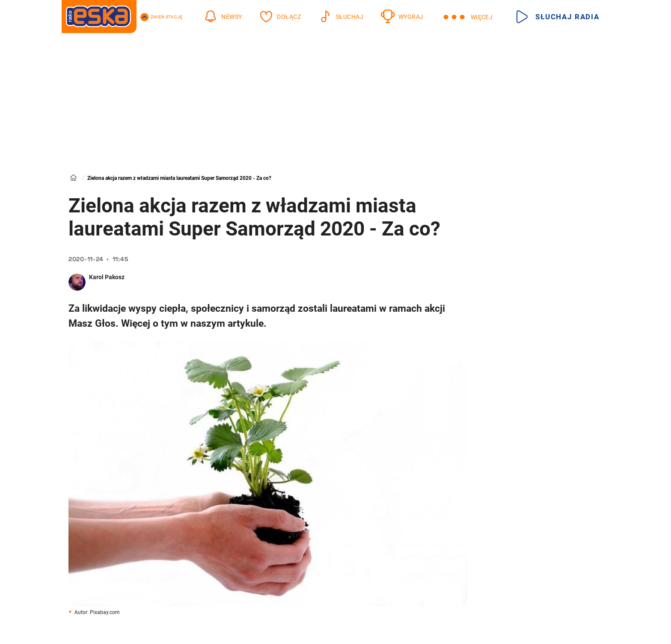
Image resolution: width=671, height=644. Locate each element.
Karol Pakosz (107, 277)
